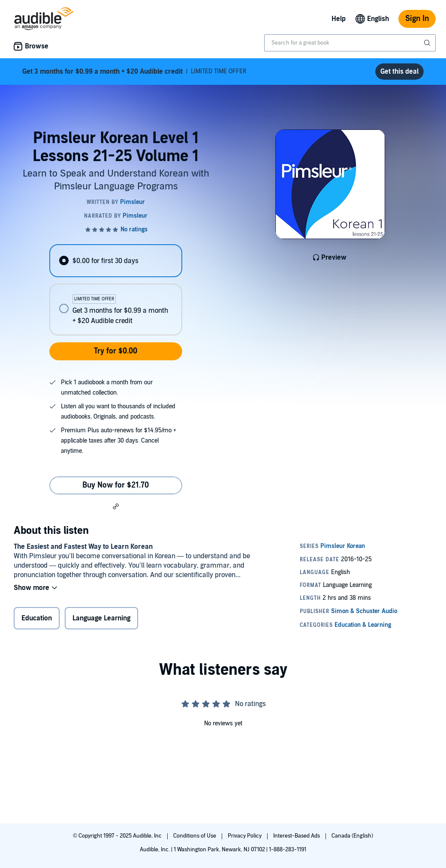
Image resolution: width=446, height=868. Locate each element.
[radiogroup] (116, 290)
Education (37, 618)
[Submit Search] (428, 43)
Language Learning (101, 618)
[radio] (116, 261)
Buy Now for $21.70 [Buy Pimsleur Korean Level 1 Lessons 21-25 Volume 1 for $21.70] (116, 485)
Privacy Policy (245, 836)
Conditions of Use (195, 836)
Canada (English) (352, 836)
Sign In (417, 19)
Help (339, 19)
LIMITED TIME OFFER (134, 72)
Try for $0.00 (116, 351)
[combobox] (350, 43)
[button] (116, 506)
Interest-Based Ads (297, 836)
